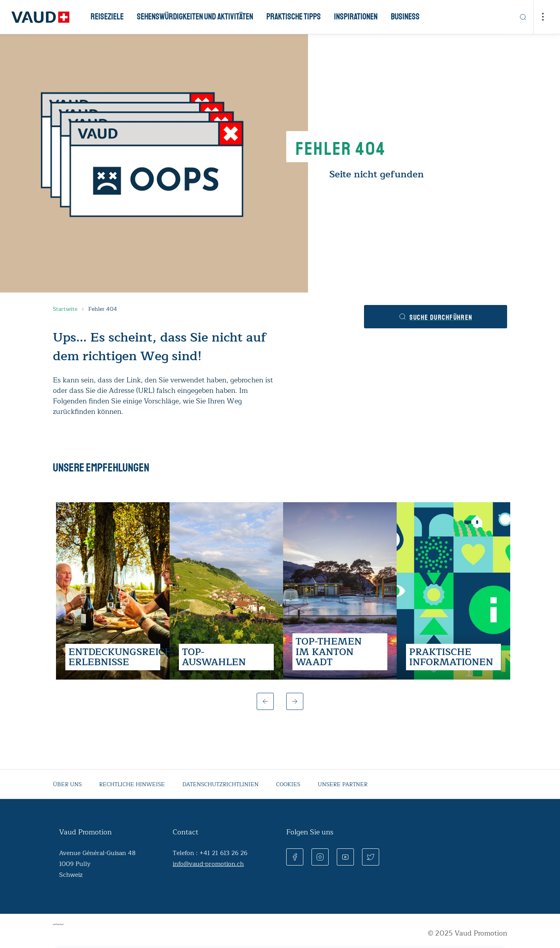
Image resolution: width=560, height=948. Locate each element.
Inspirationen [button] (356, 17)
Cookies (288, 784)
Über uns (67, 784)
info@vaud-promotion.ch (208, 864)
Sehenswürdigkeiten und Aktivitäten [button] (195, 17)
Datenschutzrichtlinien (220, 784)
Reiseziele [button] (107, 17)
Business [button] (405, 17)
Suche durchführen (435, 317)
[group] (113, 591)
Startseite (65, 309)
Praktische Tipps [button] (294, 17)
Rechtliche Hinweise (132, 784)
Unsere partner (343, 784)
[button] (265, 701)
